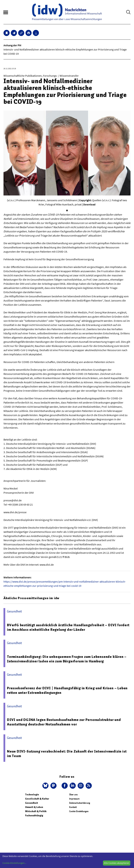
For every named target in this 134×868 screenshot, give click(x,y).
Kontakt (73, 807)
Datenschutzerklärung (80, 803)
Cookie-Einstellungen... (14, 863)
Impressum (74, 799)
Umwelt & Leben (34, 807)
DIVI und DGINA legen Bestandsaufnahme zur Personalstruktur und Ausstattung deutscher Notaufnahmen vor (64, 722)
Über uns (73, 795)
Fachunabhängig (34, 816)
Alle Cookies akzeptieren (117, 863)
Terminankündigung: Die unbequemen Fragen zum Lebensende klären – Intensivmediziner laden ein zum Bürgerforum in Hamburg (67, 659)
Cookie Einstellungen (79, 811)
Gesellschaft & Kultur (37, 799)
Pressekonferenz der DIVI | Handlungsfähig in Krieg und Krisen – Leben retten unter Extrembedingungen (67, 690)
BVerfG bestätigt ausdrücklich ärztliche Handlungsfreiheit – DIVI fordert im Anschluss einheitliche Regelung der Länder (68, 627)
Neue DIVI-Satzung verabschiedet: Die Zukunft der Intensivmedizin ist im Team (67, 754)
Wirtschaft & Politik (36, 811)
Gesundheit (31, 803)
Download (89, 204)
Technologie (32, 795)
